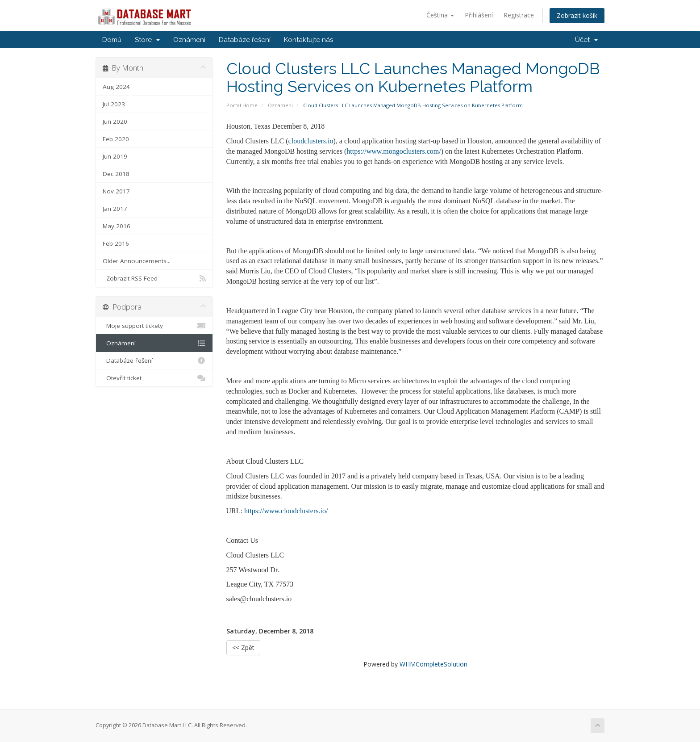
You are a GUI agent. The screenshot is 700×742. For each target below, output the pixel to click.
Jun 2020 (115, 122)
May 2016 (117, 226)
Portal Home (242, 105)
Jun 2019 (115, 156)
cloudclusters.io (311, 141)
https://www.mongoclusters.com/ (394, 151)
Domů (112, 40)
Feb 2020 (116, 139)
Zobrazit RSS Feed (154, 278)
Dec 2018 (116, 174)
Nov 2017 (116, 191)
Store (147, 40)
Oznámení (189, 40)
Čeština (440, 15)
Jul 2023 (114, 104)
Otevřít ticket (154, 378)
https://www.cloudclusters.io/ (286, 511)
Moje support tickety (154, 326)
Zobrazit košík (577, 15)
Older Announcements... (137, 261)
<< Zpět (243, 648)
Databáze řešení (245, 40)
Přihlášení (479, 15)
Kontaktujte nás (308, 40)
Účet (586, 40)
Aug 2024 (116, 87)
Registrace (519, 15)
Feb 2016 (116, 243)
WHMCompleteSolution (433, 664)
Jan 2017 (115, 209)
